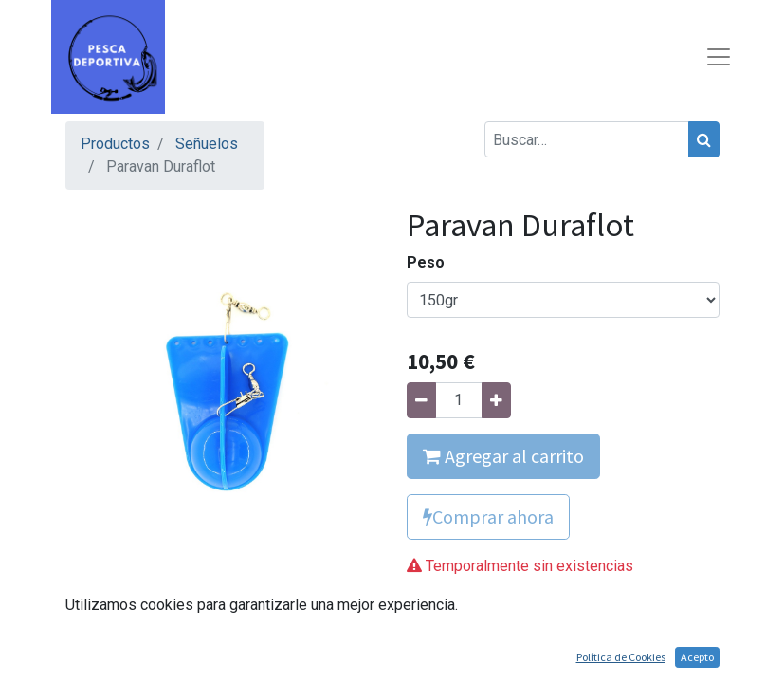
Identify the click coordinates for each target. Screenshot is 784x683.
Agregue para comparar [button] (504, 611)
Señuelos (207, 144)
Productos (115, 144)
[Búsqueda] (704, 139)
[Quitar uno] (421, 400)
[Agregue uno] (496, 400)
